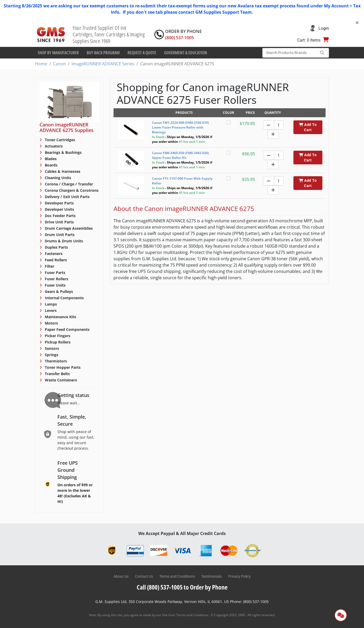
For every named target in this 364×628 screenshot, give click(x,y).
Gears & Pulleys (58, 291)
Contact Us (144, 576)
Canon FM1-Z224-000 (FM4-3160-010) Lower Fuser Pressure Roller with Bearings (180, 127)
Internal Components (64, 298)
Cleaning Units (57, 178)
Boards (51, 165)
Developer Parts (59, 203)
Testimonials (211, 576)
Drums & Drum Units (63, 241)
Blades (50, 159)
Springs (51, 355)
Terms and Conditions (177, 576)
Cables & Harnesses (62, 171)
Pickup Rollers (57, 342)
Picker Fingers (57, 336)
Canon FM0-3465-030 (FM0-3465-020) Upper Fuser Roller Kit (180, 155)
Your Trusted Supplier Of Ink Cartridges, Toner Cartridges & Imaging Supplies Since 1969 (109, 34)
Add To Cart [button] (308, 127)
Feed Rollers (55, 260)
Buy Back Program (103, 53)
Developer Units (59, 209)
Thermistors (55, 361)
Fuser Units (55, 285)
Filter (49, 266)
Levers (50, 310)
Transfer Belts (57, 374)
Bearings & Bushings (63, 152)
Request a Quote (142, 53)
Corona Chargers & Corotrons (71, 190)
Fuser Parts (55, 273)
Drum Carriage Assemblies (68, 228)
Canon (59, 64)
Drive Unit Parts (59, 222)
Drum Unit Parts (59, 235)
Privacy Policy (239, 576)
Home (41, 64)
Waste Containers (60, 380)
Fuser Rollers (56, 279)
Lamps (50, 304)
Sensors (51, 348)
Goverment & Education (186, 53)
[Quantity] (279, 125)
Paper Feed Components (67, 329)
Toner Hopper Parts (62, 367)
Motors (51, 323)
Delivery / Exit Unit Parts (67, 197)
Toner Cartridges (59, 140)
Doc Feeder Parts (60, 216)
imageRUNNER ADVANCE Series (103, 64)
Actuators (53, 146)
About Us (121, 576)
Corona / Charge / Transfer (68, 184)
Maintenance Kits (60, 317)
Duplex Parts (56, 247)
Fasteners (53, 254)
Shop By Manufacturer (58, 53)
